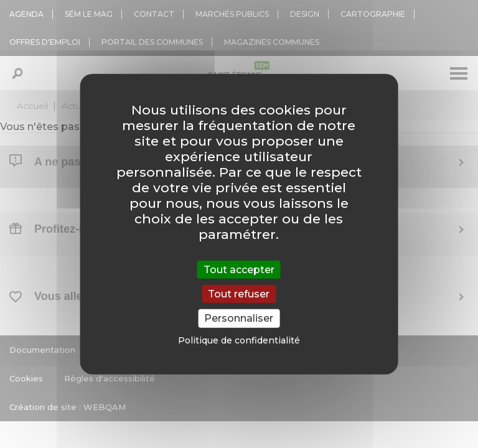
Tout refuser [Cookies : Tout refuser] (239, 294)
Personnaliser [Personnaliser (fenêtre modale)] (239, 318)
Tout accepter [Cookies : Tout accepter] (239, 270)
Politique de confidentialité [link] (239, 340)
